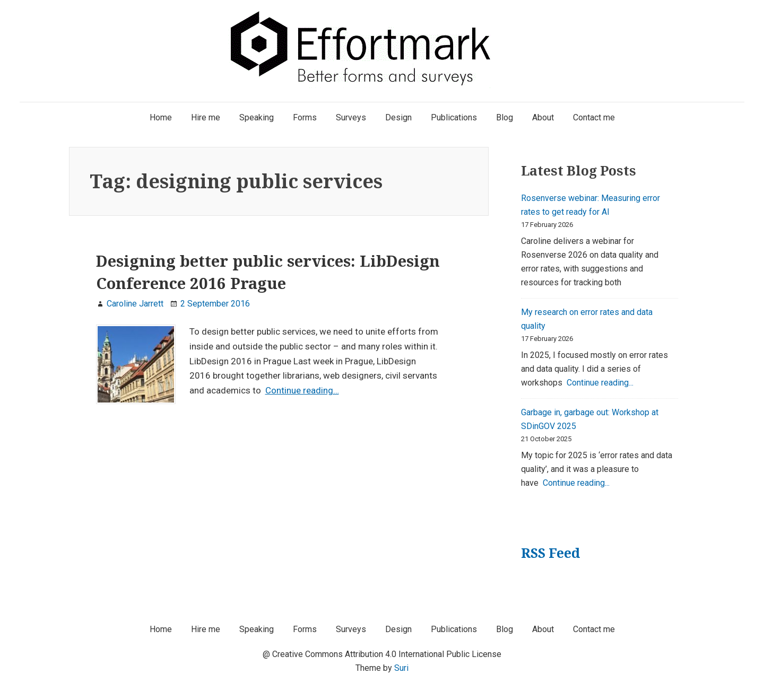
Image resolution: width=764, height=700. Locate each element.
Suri (401, 668)
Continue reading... (600, 383)
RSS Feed (550, 553)
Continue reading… (302, 390)
